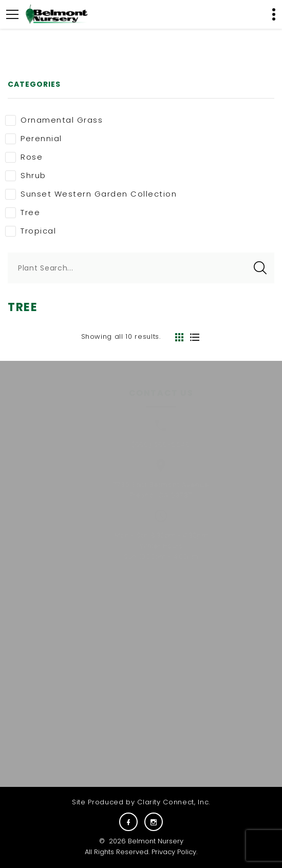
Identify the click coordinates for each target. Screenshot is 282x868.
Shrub (26, 176)
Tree (23, 213)
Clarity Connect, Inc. (174, 802)
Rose (24, 157)
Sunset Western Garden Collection (91, 194)
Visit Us (220, 660)
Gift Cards (220, 647)
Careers (220, 619)
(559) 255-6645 (146, 445)
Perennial (34, 139)
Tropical (31, 231)
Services (79, 660)
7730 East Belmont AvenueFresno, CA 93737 (146, 490)
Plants (79, 619)
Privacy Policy (174, 852)
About (79, 633)
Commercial (79, 647)
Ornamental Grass (54, 120)
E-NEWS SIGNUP (156, 751)
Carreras (220, 633)
